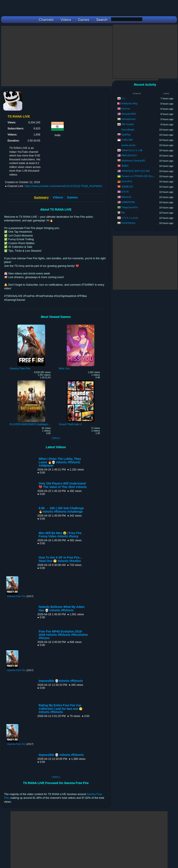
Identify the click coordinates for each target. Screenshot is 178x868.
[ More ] (56, 438)
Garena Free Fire (16, 596)
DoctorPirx (127, 181)
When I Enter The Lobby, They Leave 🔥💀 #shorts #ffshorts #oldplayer (60, 462)
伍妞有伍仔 (127, 187)
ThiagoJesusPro (130, 207)
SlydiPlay (126, 135)
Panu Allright (128, 130)
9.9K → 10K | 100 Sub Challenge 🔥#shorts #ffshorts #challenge (61, 510)
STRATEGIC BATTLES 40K (136, 171)
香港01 (125, 166)
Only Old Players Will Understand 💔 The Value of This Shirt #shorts (63, 485)
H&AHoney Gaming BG (133, 161)
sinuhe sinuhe (128, 145)
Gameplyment (129, 119)
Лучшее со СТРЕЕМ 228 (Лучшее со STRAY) (145, 176)
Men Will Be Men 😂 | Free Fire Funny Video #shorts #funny (60, 535)
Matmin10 (126, 197)
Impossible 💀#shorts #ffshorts (61, 681)
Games (72, 197)
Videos (58, 197)
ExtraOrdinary (128, 223)
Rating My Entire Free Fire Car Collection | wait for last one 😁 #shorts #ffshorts (61, 709)
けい (124, 98)
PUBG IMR (127, 140)
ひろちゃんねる (130, 218)
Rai (123, 213)
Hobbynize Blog (129, 103)
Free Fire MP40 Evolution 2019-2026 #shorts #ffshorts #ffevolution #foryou (63, 635)
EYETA (125, 192)
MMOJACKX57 (129, 155)
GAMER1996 (128, 202)
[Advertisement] (80, 56)
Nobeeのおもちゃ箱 (132, 150)
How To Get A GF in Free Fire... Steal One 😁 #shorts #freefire (60, 559)
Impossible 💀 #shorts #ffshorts (61, 755)
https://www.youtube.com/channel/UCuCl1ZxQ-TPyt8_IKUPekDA (64, 186)
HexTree (126, 109)
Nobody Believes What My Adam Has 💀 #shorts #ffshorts (62, 609)
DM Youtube (128, 124)
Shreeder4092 (129, 114)
